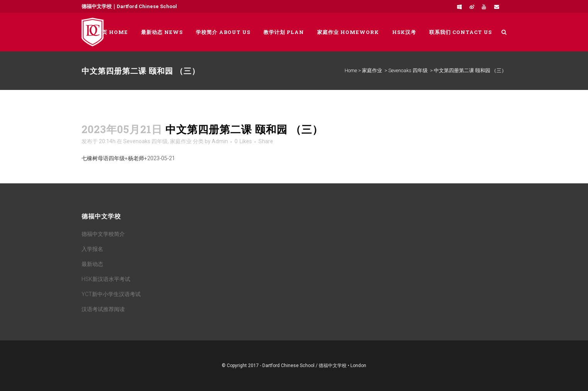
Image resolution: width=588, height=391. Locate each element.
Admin (220, 141)
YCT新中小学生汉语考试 (111, 294)
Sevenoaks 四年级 (408, 70)
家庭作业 (372, 70)
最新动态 (92, 264)
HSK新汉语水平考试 (106, 279)
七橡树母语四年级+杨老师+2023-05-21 (128, 158)
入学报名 (92, 249)
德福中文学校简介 (103, 234)
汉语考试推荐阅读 (103, 309)
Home (351, 70)
